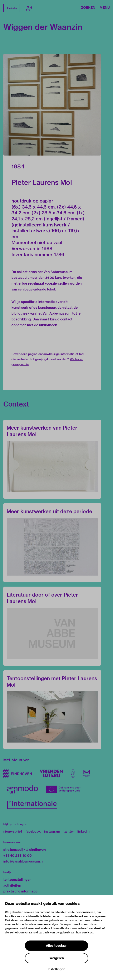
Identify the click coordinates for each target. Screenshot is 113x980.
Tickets (12, 8)
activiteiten (12, 885)
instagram (52, 831)
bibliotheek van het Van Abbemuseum (41, 313)
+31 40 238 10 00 (18, 856)
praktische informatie (20, 891)
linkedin (83, 831)
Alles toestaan (57, 946)
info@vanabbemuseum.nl (23, 861)
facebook (33, 831)
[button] (52, 105)
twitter (69, 831)
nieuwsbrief (13, 831)
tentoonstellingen (17, 880)
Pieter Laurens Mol (42, 182)
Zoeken (88, 8)
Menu (105, 8)
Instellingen (56, 969)
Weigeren (57, 958)
